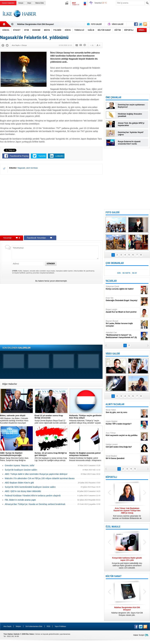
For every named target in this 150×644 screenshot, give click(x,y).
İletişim (18, 626)
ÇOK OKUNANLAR (115, 263)
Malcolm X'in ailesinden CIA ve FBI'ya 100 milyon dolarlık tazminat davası (40, 478)
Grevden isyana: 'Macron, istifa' (20, 465)
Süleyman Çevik (123, 288)
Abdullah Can (123, 335)
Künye (21, 3)
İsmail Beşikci (123, 457)
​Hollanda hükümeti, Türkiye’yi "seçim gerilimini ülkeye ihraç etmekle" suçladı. (86, 419)
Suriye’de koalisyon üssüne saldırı (21, 470)
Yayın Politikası (60, 626)
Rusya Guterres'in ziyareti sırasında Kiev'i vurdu (129, 143)
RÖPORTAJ (111, 477)
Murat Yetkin (123, 411)
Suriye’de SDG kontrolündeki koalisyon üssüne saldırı (30, 487)
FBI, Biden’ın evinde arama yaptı (20, 500)
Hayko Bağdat (123, 423)
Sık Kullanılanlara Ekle (34, 626)
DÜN (119, 273)
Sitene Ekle (39, 3)
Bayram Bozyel (123, 324)
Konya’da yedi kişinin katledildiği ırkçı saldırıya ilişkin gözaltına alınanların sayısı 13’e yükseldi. (127, 563)
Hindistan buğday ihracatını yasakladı (130, 115)
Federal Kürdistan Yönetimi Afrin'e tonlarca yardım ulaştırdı (33, 496)
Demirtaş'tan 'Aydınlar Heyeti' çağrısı (131, 133)
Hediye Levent (123, 446)
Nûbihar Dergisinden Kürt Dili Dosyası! (36, 24)
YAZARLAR (111, 281)
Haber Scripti (139, 635)
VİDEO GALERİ (113, 354)
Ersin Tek (123, 299)
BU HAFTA (126, 273)
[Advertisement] (94, 16)
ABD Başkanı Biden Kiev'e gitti (19, 483)
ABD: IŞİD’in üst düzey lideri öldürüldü (23, 491)
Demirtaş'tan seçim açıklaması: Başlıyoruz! (131, 106)
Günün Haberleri (8, 3)
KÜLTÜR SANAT (114, 576)
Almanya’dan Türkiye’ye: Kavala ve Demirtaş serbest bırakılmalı (35, 504)
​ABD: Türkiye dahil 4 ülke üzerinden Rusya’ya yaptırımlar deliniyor (36, 474)
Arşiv (29, 3)
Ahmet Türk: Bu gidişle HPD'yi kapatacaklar (131, 124)
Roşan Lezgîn (123, 311)
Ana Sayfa (7, 626)
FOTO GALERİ (112, 212)
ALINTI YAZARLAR (115, 404)
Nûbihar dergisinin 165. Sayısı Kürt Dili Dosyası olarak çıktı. (127, 611)
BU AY (135, 273)
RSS (48, 626)
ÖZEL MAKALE (113, 527)
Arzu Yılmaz (123, 434)
